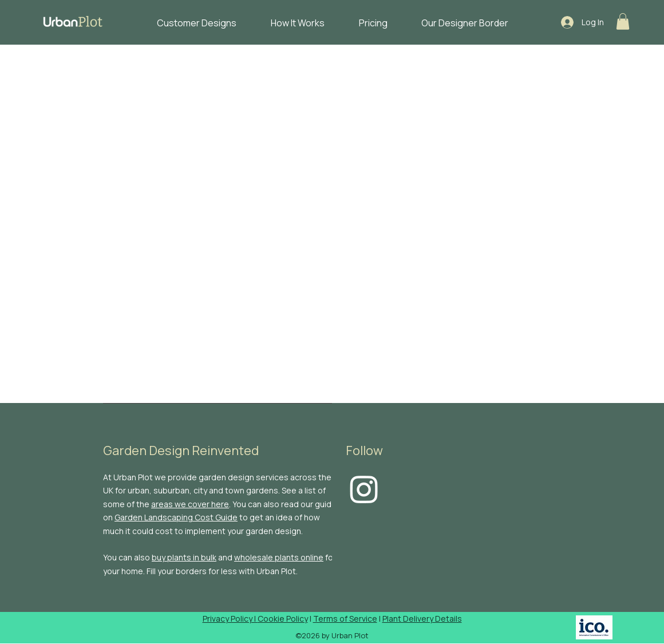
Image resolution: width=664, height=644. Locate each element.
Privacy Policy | (230, 619)
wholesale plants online (279, 557)
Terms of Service (345, 619)
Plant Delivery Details (422, 619)
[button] (623, 21)
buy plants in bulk (184, 557)
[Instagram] (364, 489)
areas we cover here (190, 504)
